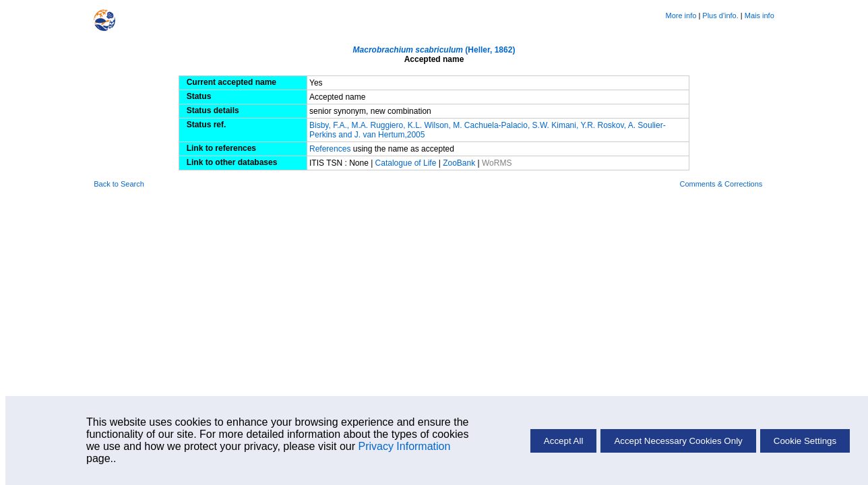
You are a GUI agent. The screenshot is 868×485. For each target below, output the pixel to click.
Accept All (564, 441)
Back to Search (119, 184)
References (331, 149)
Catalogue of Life (407, 163)
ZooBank (460, 163)
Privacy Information (404, 446)
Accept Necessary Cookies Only (678, 441)
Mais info (759, 15)
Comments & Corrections (721, 184)
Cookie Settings (805, 441)
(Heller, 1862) (434, 50)
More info (681, 15)
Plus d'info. (720, 15)
